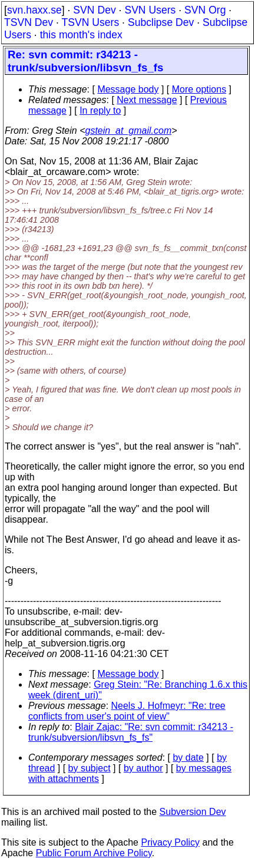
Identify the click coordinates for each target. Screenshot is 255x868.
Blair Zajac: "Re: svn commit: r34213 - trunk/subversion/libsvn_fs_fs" (131, 732)
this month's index (81, 35)
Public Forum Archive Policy (94, 853)
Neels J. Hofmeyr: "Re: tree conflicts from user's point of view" (127, 711)
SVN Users (150, 10)
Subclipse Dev (161, 22)
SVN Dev (94, 10)
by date (188, 758)
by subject (90, 768)
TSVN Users (90, 22)
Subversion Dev (193, 812)
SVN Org (205, 10)
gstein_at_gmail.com (129, 131)
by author (143, 768)
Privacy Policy (170, 842)
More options (199, 89)
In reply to (100, 110)
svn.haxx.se (34, 10)
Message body (128, 89)
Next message (147, 100)
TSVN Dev (29, 22)
